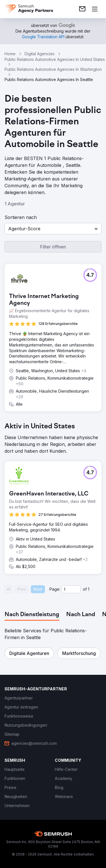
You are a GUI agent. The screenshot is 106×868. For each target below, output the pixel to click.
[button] (53, 229)
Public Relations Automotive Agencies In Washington (53, 69)
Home (10, 54)
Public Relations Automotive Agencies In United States (55, 59)
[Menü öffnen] (95, 9)
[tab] (32, 615)
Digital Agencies (40, 54)
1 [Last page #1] (89, 589)
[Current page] (71, 589)
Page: (55, 589)
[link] (82, 9)
